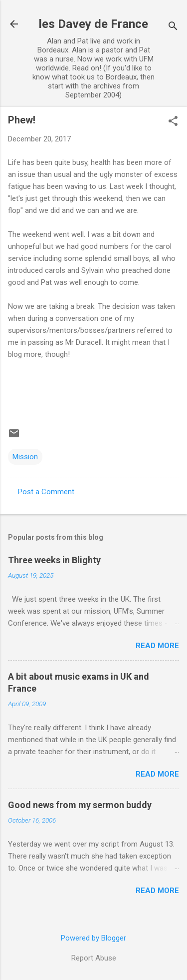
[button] (173, 122)
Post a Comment (46, 492)
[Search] (173, 27)
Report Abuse (94, 958)
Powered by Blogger (93, 938)
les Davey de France (93, 24)
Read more (157, 646)
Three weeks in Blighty (54, 560)
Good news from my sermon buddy (80, 805)
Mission (25, 457)
